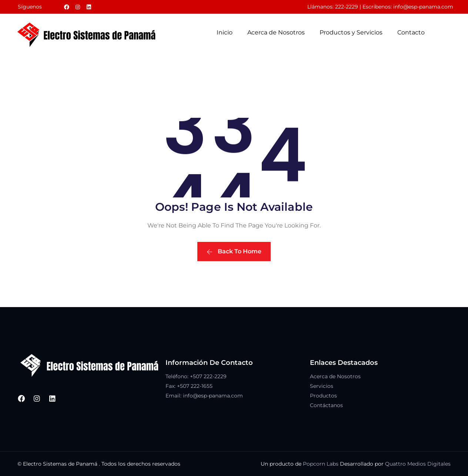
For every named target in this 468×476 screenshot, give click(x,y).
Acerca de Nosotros (276, 32)
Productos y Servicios (351, 32)
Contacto (411, 32)
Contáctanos (326, 405)
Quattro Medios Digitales (418, 464)
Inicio (225, 32)
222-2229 (347, 7)
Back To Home (234, 251)
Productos (323, 396)
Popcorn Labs (321, 464)
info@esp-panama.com (423, 7)
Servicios (322, 386)
